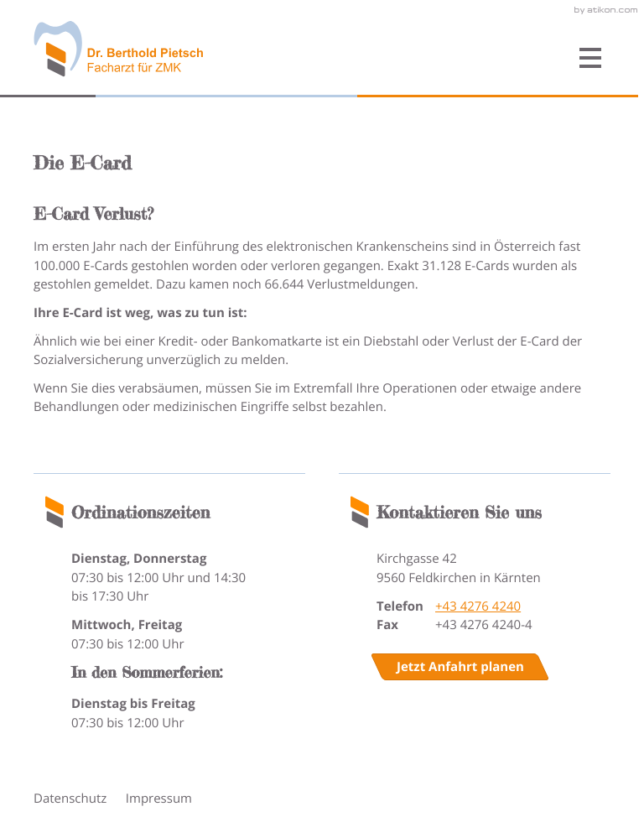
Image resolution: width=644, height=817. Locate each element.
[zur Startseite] (119, 49)
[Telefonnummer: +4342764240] (478, 607)
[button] (433, 58)
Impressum (159, 799)
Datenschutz (70, 799)
